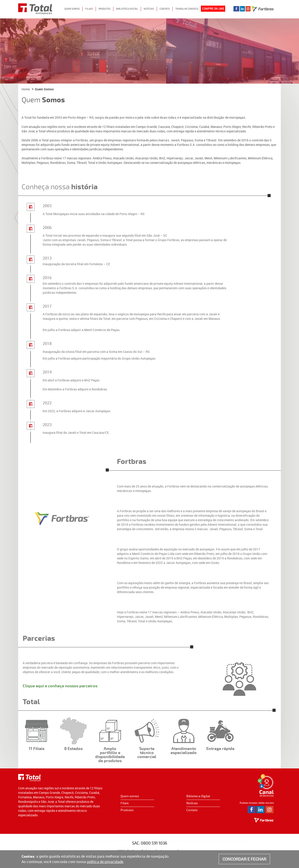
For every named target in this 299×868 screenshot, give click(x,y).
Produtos (127, 810)
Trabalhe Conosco (187, 9)
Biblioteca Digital (198, 796)
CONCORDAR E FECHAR (244, 859)
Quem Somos (72, 9)
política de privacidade (105, 862)
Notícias (149, 9)
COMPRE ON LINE (213, 9)
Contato (165, 9)
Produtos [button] (104, 9)
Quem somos (130, 796)
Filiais (89, 9)
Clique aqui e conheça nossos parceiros (60, 686)
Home (26, 89)
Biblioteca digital (127, 9)
